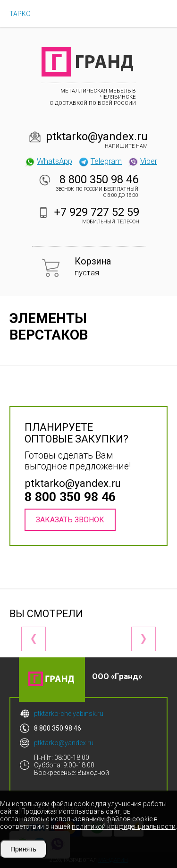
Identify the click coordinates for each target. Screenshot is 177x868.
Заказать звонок (70, 520)
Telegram (100, 161)
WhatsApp (48, 161)
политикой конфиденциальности (124, 826)
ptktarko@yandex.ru (97, 136)
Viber (143, 161)
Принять (23, 849)
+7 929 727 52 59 (97, 212)
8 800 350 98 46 (99, 179)
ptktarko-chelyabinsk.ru (69, 714)
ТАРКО (20, 14)
